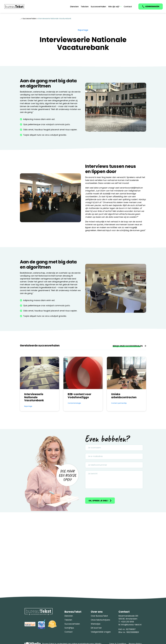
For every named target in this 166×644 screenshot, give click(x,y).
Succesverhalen (98, 7)
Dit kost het (96, 628)
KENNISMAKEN (152, 6)
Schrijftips (69, 628)
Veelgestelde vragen (101, 632)
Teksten (85, 7)
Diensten (74, 7)
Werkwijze (96, 624)
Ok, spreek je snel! (98, 501)
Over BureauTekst (99, 616)
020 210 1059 (128, 622)
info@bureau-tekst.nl (131, 625)
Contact (128, 7)
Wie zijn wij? (114, 7)
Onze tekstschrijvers (100, 620)
